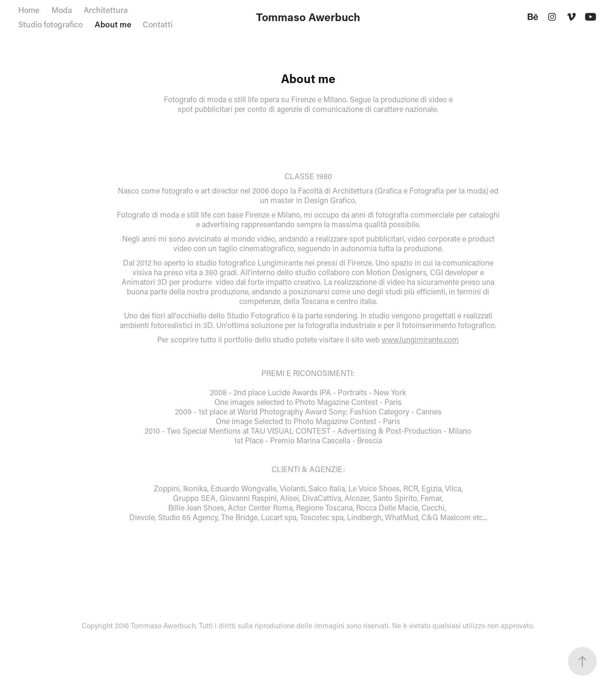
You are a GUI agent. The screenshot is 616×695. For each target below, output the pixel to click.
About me (113, 24)
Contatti (158, 24)
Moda (62, 10)
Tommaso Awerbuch (308, 17)
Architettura (106, 10)
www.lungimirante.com (420, 339)
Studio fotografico (50, 24)
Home (29, 10)
